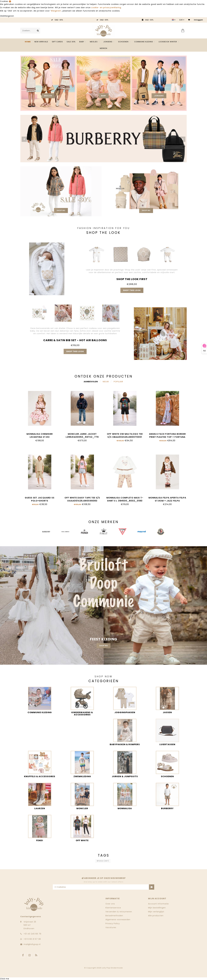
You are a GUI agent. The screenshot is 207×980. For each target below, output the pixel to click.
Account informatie (158, 904)
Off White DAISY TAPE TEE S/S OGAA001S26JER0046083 (82, 499)
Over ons (110, 904)
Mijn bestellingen (157, 908)
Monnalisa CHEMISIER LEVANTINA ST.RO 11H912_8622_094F (40, 437)
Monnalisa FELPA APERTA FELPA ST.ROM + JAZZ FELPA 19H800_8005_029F (167, 501)
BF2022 (103, 861)
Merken (103, 48)
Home (28, 42)
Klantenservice (113, 908)
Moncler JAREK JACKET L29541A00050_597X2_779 (82, 435)
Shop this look (132, 290)
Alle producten (156, 916)
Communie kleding (144, 42)
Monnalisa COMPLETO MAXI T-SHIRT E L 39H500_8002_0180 (125, 499)
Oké (2, 16)
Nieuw (106, 382)
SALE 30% (71, 42)
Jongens (108, 42)
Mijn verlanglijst (156, 912)
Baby (82, 42)
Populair (118, 382)
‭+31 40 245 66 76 (32, 934)
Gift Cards (57, 42)
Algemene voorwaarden (118, 920)
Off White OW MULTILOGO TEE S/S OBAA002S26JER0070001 (125, 435)
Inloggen (198, 20)
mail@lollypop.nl (32, 944)
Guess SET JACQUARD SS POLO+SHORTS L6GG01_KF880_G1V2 (40, 501)
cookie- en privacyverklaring (106, 8)
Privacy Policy (113, 923)
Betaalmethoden (114, 916)
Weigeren (56, 11)
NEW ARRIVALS (41, 42)
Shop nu (61, 210)
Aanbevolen (91, 382)
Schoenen (123, 42)
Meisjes (94, 42)
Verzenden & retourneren (119, 912)
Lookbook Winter (168, 42)
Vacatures (111, 927)
